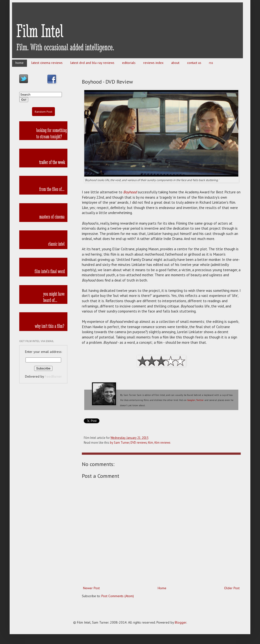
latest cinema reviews (47, 63)
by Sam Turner (120, 442)
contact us (194, 63)
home (19, 63)
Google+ (191, 400)
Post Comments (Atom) (118, 596)
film (150, 442)
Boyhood (130, 192)
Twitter (200, 400)
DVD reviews (139, 442)
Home (162, 588)
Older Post (232, 588)
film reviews (162, 442)
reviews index (153, 63)
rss (211, 63)
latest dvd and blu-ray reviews (92, 63)
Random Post (43, 112)
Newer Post (91, 588)
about (175, 63)
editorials (129, 63)
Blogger (181, 622)
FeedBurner (53, 376)
